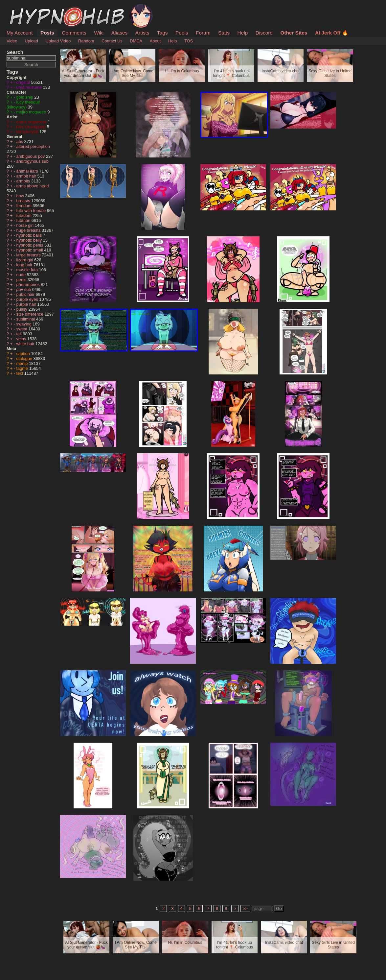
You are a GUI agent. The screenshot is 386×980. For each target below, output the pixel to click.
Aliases (120, 33)
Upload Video (58, 41)
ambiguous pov (31, 156)
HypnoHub (25, 8)
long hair (25, 265)
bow (21, 196)
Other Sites (294, 33)
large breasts (29, 255)
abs (20, 142)
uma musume (30, 87)
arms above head (33, 186)
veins (22, 339)
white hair (26, 344)
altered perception (33, 146)
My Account (20, 33)
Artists (142, 33)
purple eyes (28, 299)
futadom (25, 215)
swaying (25, 324)
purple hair (27, 304)
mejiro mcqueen (32, 112)
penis (22, 280)
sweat (23, 329)
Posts (47, 33)
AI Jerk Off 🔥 (332, 33)
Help (243, 33)
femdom (25, 206)
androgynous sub (33, 161)
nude (22, 275)
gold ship (25, 97)
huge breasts (29, 230)
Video (12, 41)
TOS (189, 41)
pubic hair (26, 294)
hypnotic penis (30, 245)
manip (23, 363)
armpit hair (27, 176)
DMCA (136, 41)
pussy (23, 309)
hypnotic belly (30, 240)
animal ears (28, 171)
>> (245, 908)
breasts (24, 201)
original (24, 82)
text (20, 373)
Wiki (99, 33)
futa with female (32, 211)
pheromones (29, 285)
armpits (24, 181)
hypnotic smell (30, 250)
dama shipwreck (32, 122)
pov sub (24, 289)
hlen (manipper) (32, 127)
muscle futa (28, 270)
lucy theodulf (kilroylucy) (23, 105)
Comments (74, 33)
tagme (23, 368)
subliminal (26, 319)
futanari (24, 220)
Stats (224, 33)
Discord (264, 33)
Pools (182, 33)
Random (86, 41)
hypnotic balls (30, 235)
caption (24, 354)
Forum (203, 33)
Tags (162, 33)
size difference (31, 314)
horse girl (26, 225)
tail (20, 334)
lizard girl (25, 260)
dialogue (25, 359)
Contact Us (112, 41)
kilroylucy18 (28, 132)
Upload (31, 41)
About (155, 41)
